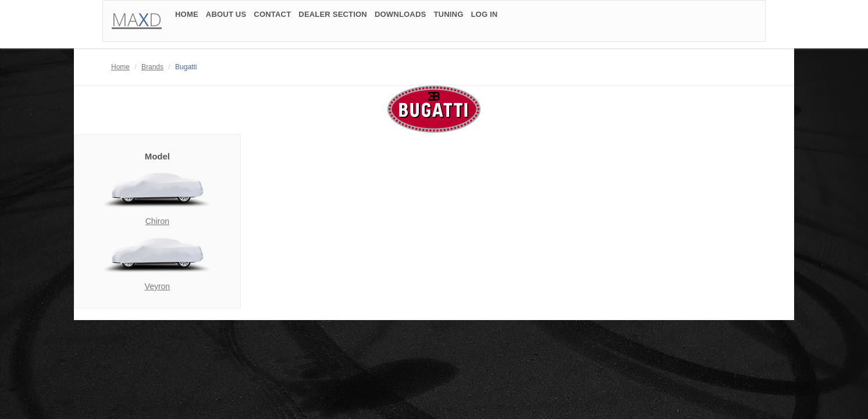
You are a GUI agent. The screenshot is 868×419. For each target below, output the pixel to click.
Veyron (158, 286)
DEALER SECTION (333, 19)
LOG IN (484, 19)
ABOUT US (226, 19)
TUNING (448, 19)
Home (120, 67)
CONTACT (272, 19)
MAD (137, 23)
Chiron (157, 221)
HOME (187, 19)
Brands (152, 67)
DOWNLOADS (400, 19)
